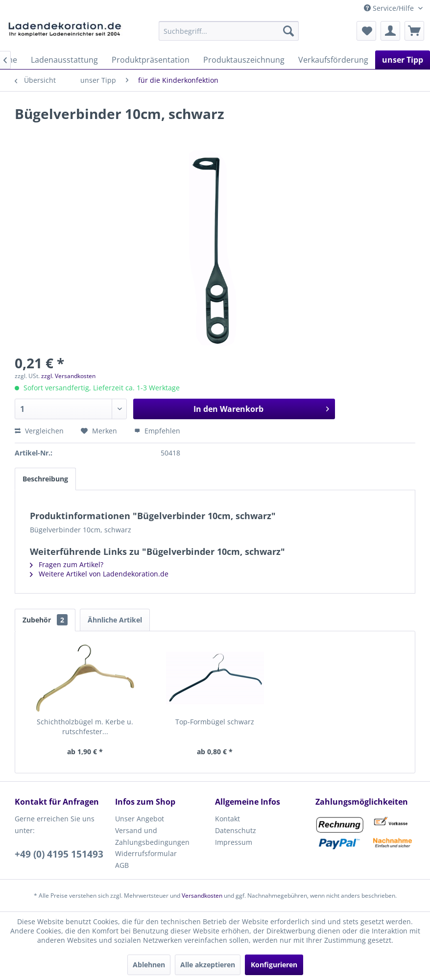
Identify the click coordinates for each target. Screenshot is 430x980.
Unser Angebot (140, 819)
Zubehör (45, 620)
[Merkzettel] (366, 31)
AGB (122, 865)
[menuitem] (228, 31)
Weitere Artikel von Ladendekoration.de (99, 574)
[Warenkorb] (414, 31)
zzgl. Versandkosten (68, 376)
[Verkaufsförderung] (333, 60)
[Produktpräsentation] (151, 60)
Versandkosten (202, 896)
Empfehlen (157, 431)
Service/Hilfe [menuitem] (390, 8)
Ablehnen (149, 965)
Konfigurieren (274, 965)
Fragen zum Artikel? (67, 564)
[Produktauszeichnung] (244, 60)
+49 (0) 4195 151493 (59, 854)
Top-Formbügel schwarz (215, 722)
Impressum (234, 842)
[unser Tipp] (403, 60)
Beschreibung (45, 479)
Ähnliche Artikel (115, 620)
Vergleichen (39, 431)
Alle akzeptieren (208, 965)
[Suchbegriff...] (228, 31)
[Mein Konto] (390, 31)
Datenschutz (236, 830)
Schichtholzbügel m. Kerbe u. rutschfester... (85, 727)
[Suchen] (288, 31)
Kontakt (227, 819)
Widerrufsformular (146, 853)
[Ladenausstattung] (64, 60)
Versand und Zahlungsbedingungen (152, 836)
